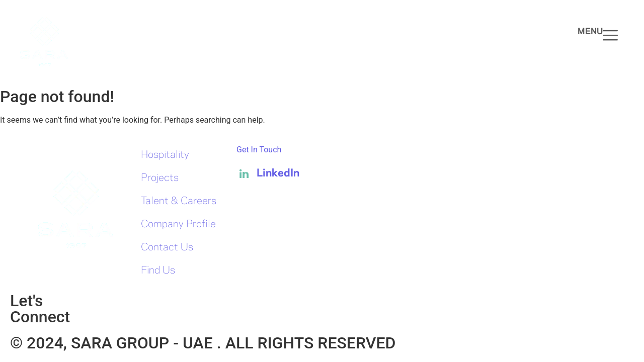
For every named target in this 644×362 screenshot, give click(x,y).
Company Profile (178, 224)
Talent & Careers (179, 201)
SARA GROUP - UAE (144, 343)
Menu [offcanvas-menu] (598, 35)
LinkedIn (268, 173)
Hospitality (165, 155)
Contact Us (167, 248)
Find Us (158, 271)
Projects (160, 178)
